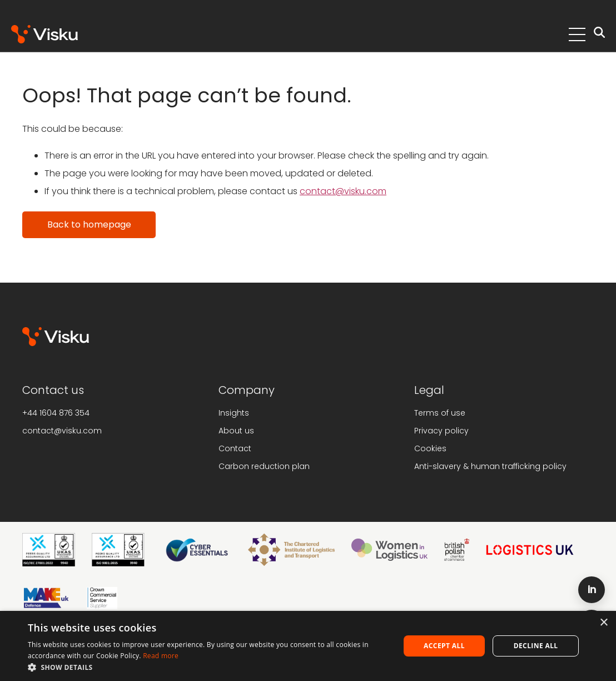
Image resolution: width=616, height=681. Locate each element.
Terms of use (440, 413)
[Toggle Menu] (577, 34)
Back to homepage (89, 224)
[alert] (308, 646)
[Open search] (599, 34)
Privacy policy (441, 431)
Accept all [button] (444, 646)
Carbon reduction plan (264, 466)
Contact (235, 448)
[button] (208, 667)
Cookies (430, 448)
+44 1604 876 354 (56, 413)
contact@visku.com (343, 191)
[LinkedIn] (592, 590)
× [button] (603, 623)
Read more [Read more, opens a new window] (161, 656)
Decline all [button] (536, 646)
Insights (234, 413)
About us (236, 431)
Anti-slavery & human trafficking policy (490, 466)
